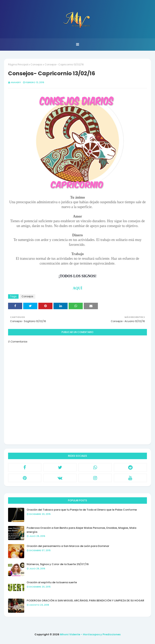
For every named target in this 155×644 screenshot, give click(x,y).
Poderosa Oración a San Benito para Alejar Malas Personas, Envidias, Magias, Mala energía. (81, 530)
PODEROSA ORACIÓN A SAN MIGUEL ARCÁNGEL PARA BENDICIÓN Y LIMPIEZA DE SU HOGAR (85, 601)
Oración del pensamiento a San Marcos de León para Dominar (68, 546)
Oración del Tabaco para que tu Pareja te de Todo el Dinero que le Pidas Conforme (82, 510)
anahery (16, 82)
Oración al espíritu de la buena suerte (52, 582)
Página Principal (18, 64)
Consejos (36, 64)
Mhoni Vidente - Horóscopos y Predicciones (90, 634)
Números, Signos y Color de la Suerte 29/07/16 (58, 564)
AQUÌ (77, 288)
